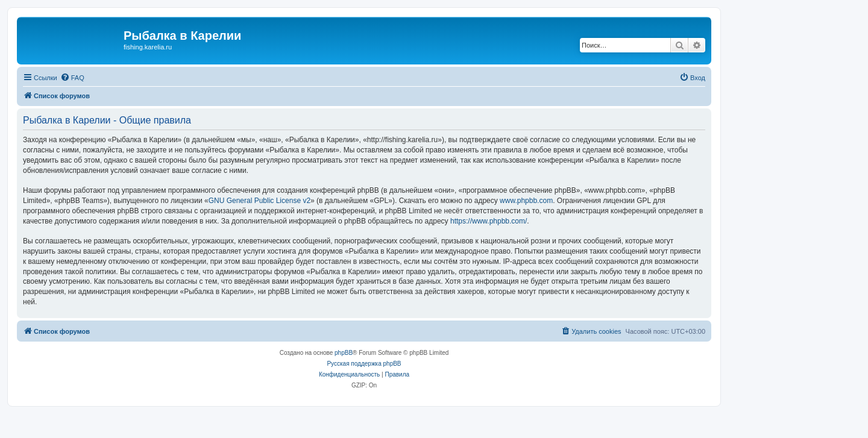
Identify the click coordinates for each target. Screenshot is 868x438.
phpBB (344, 353)
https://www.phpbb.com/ (489, 221)
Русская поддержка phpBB (364, 364)
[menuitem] (72, 78)
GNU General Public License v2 (259, 201)
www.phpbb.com (526, 201)
